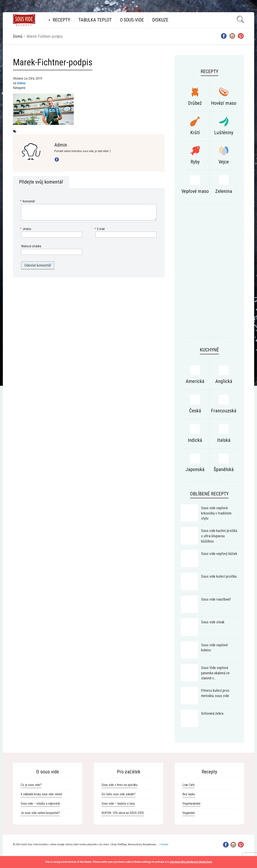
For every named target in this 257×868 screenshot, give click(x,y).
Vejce (224, 162)
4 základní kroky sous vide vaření (41, 794)
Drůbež (195, 103)
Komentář (28, 202)
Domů (18, 36)
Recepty (61, 20)
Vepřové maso (195, 191)
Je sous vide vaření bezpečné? (40, 813)
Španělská (224, 469)
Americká (195, 381)
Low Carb (188, 785)
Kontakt (165, 844)
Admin (21, 83)
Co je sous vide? (31, 785)
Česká (195, 411)
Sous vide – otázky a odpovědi (40, 804)
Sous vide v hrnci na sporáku (119, 785)
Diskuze (160, 20)
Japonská (195, 469)
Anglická (224, 381)
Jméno (26, 229)
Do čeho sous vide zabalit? (118, 794)
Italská (224, 440)
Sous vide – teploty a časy (118, 804)
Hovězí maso (224, 103)
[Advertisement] (209, 273)
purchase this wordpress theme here (191, 862)
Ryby (195, 162)
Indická (195, 440)
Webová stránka (31, 246)
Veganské (189, 813)
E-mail (100, 229)
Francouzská (224, 411)
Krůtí (195, 133)
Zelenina (224, 191)
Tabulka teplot (95, 20)
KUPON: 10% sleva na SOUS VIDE (123, 813)
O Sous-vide (132, 20)
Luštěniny (224, 133)
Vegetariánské (191, 804)
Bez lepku (189, 794)
